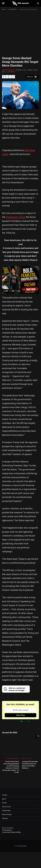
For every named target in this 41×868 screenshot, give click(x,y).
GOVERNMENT (11, 72)
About (4, 799)
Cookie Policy (6, 811)
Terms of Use (6, 807)
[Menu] (3, 3)
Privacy (4, 803)
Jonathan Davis (8, 70)
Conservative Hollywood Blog (11, 832)
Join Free (21, 715)
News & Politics (7, 814)
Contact (5, 795)
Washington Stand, (16, 217)
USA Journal (23, 846)
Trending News (7, 830)
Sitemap (5, 818)
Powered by (20, 721)
